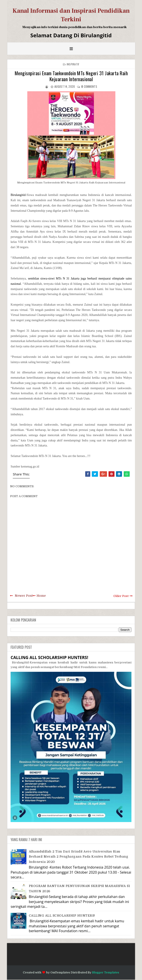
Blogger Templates (106, 972)
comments (89, 86)
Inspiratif (73, 64)
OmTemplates (60, 972)
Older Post (121, 596)
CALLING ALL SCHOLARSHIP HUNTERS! (49, 657)
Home (41, 596)
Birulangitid (18, 195)
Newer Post (24, 596)
